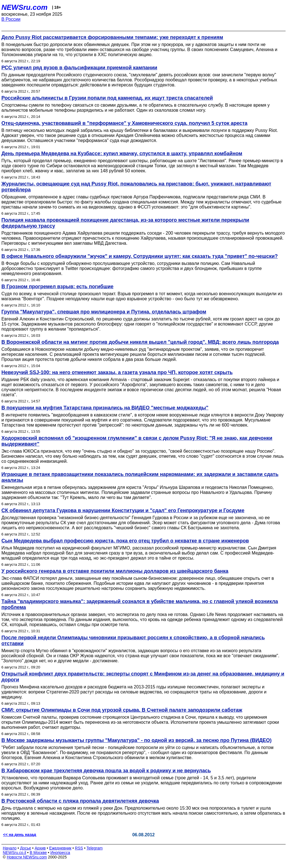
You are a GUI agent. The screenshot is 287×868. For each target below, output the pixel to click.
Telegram (95, 848)
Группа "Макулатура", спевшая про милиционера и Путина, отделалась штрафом (104, 312)
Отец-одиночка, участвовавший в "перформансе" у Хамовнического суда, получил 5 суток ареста (124, 123)
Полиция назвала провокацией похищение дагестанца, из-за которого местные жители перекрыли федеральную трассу (125, 223)
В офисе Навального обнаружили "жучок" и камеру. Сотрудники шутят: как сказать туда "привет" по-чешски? (140, 256)
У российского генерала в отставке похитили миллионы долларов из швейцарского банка (115, 571)
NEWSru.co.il (14, 853)
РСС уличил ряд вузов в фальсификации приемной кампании (79, 68)
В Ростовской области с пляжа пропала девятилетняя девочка (80, 801)
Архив (40, 848)
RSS (79, 848)
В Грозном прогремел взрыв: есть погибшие (57, 287)
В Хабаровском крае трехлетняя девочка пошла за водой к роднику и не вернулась (106, 771)
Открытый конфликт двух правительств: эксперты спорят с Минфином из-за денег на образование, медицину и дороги (143, 677)
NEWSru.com (25, 7)
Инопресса (60, 853)
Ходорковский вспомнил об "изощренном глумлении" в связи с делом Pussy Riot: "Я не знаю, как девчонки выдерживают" (137, 441)
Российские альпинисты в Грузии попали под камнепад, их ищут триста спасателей (107, 98)
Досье (26, 848)
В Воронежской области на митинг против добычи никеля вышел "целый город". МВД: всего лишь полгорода (140, 342)
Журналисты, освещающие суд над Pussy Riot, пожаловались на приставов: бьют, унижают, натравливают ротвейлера (136, 187)
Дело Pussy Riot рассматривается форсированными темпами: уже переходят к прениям (112, 37)
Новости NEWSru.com (27, 857)
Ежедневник (60, 848)
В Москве (38, 853)
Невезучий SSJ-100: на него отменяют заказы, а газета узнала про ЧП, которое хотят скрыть (117, 372)
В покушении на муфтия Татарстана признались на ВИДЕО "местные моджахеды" (105, 408)
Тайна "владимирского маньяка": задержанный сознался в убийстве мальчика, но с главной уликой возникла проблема (140, 604)
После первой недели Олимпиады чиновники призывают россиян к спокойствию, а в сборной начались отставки (133, 641)
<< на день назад (20, 835)
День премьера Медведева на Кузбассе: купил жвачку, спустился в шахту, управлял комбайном (122, 154)
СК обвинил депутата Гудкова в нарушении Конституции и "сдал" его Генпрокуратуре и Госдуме (123, 510)
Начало (10, 848)
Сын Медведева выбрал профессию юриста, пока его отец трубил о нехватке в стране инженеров (125, 541)
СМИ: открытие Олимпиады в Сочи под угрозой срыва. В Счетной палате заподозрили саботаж (122, 710)
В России (11, 19)
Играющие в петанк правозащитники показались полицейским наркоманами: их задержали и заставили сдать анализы (140, 477)
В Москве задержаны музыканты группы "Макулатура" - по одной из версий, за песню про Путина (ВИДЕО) (136, 740)
